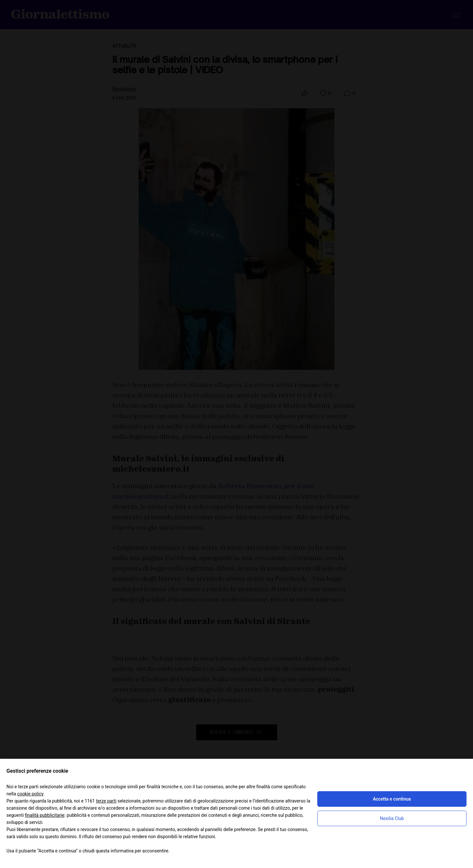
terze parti (106, 801)
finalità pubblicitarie (45, 815)
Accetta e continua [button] (392, 799)
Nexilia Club (392, 818)
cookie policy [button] (30, 794)
